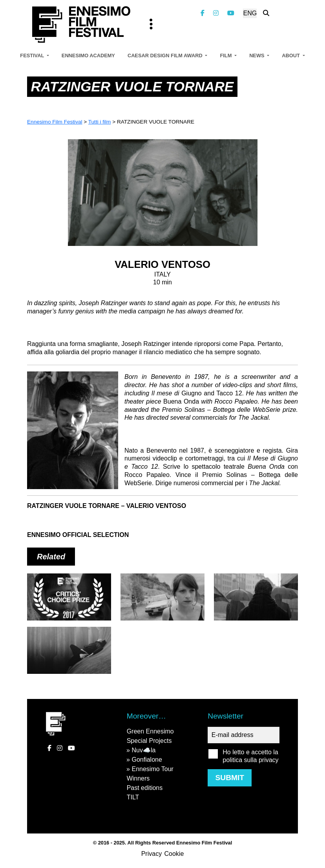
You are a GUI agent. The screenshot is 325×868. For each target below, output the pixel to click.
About (291, 56)
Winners (138, 778)
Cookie (174, 854)
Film (226, 56)
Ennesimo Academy (88, 56)
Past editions (145, 788)
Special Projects (149, 741)
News (257, 56)
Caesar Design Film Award (166, 56)
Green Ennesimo (150, 731)
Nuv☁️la (143, 750)
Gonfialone (147, 760)
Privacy (152, 854)
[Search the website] (266, 13)
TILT (133, 797)
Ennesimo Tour (152, 769)
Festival (33, 56)
